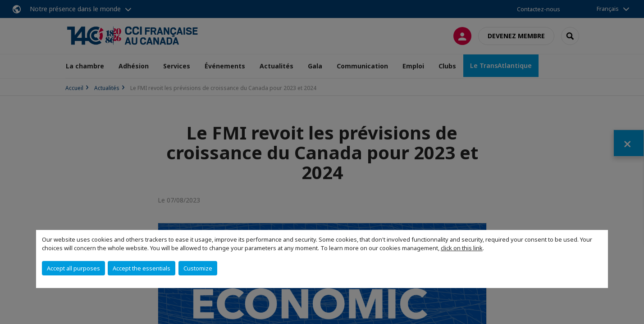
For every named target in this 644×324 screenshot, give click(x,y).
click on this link (462, 248)
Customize (198, 268)
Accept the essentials (142, 268)
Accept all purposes (73, 268)
